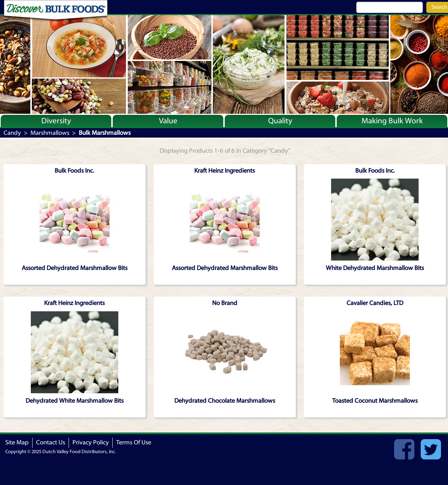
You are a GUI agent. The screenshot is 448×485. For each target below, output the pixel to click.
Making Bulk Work (392, 121)
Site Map (17, 442)
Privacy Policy (91, 442)
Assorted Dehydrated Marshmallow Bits (75, 268)
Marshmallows (50, 133)
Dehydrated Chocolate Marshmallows (225, 401)
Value (168, 121)
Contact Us (51, 442)
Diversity (56, 121)
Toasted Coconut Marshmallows (375, 401)
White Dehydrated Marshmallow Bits (375, 268)
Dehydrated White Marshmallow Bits (75, 401)
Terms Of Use (134, 442)
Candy (12, 133)
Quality (280, 121)
